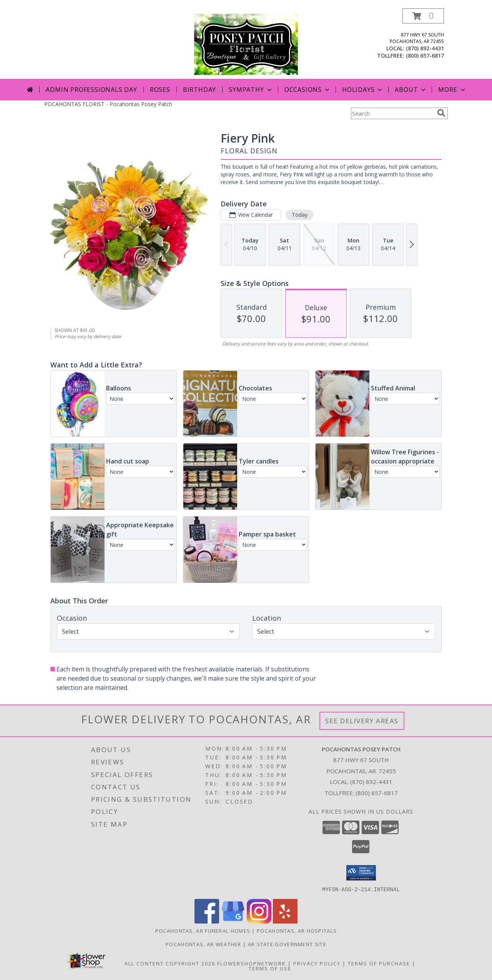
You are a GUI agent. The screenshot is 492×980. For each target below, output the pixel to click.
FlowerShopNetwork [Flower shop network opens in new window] (252, 963)
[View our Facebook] (207, 921)
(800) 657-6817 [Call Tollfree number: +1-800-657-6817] (377, 793)
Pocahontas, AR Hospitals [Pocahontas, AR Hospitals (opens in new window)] (297, 930)
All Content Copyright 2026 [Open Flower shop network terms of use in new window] (170, 963)
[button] (423, 16)
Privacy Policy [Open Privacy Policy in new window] (317, 963)
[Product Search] (392, 113)
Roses (160, 90)
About (411, 90)
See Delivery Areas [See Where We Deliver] (362, 721)
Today (300, 215)
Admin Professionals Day (91, 90)
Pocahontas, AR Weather (204, 944)
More (452, 90)
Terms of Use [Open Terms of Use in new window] (270, 968)
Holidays (363, 90)
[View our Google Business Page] (233, 921)
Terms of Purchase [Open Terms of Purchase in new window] (379, 963)
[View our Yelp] (285, 921)
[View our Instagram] (259, 921)
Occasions (308, 90)
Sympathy (251, 90)
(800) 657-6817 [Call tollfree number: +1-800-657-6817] (425, 56)
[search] (441, 113)
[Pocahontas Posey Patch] (246, 44)
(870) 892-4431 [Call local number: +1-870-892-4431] (425, 48)
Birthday (199, 90)
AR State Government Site (287, 944)
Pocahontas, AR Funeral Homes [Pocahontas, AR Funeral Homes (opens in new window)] (203, 930)
